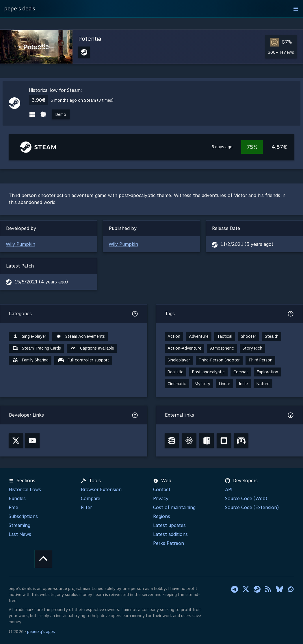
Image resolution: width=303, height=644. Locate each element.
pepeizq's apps (41, 632)
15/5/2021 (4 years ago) (41, 282)
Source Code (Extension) (252, 507)
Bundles (17, 499)
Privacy (161, 499)
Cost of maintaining (174, 507)
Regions (162, 516)
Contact (162, 490)
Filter (86, 507)
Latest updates (169, 525)
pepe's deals (20, 9)
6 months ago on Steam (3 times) (82, 100)
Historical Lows (25, 490)
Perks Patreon (169, 543)
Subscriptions (23, 516)
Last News (20, 534)
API (229, 490)
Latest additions (170, 534)
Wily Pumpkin (21, 244)
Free (13, 507)
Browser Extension (101, 490)
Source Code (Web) (246, 499)
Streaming (19, 525)
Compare (91, 499)
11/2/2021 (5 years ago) (247, 244)
